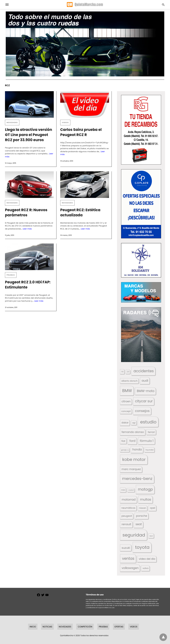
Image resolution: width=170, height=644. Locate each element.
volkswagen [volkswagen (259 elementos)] (130, 568)
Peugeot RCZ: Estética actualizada (80, 212)
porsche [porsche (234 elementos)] (142, 516)
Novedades (12, 123)
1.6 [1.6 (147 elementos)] (122, 372)
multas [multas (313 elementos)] (146, 499)
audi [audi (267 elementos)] (145, 381)
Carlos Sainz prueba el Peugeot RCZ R (81, 132)
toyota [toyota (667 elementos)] (142, 547)
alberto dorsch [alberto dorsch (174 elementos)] (130, 381)
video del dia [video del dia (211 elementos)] (147, 559)
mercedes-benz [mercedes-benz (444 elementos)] (137, 479)
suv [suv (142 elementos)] (151, 536)
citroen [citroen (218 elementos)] (126, 401)
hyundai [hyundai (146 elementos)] (150, 450)
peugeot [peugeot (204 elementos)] (127, 516)
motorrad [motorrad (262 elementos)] (129, 500)
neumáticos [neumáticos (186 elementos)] (128, 508)
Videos (65, 123)
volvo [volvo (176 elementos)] (146, 568)
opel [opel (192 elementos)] (153, 508)
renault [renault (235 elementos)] (126, 524)
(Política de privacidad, (120, 599)
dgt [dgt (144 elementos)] (134, 423)
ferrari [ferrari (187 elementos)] (151, 432)
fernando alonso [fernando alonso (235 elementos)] (133, 432)
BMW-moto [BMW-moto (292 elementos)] (146, 391)
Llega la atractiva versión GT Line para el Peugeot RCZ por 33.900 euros (29, 135)
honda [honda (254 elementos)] (137, 449)
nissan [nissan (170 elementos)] (143, 508)
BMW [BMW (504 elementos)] (127, 391)
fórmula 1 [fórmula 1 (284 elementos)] (147, 441)
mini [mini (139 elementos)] (123, 490)
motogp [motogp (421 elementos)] (145, 489)
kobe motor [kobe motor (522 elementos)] (134, 459)
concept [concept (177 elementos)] (126, 411)
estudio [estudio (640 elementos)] (148, 422)
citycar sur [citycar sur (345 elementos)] (144, 401)
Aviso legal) (132, 599)
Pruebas (11, 275)
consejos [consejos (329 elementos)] (142, 411)
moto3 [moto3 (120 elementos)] (131, 490)
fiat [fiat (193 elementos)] (123, 441)
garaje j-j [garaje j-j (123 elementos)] (125, 450)
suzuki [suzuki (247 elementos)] (126, 548)
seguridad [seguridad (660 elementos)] (134, 535)
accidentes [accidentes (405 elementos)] (144, 371)
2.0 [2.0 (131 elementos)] (128, 372)
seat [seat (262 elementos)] (139, 524)
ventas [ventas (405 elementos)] (128, 558)
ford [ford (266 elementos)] (132, 441)
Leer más (27, 229)
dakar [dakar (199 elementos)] (125, 423)
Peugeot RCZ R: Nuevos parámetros (26, 212)
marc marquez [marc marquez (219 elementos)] (131, 469)
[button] (141, 130)
